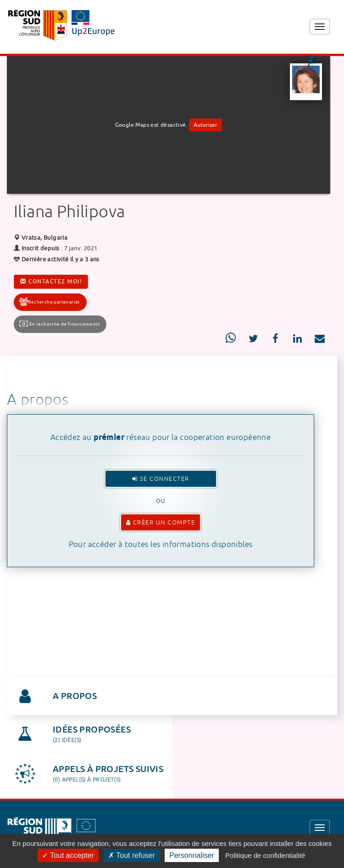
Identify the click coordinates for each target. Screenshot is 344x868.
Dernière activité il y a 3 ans (57, 259)
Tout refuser (132, 855)
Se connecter (161, 479)
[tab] (172, 696)
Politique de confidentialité (265, 855)
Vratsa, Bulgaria (41, 238)
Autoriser (205, 125)
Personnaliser (192, 855)
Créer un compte (161, 522)
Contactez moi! (51, 282)
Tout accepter (68, 855)
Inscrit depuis (41, 248)
